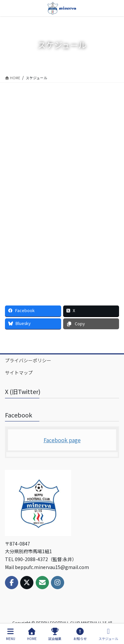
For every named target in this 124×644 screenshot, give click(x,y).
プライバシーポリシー (28, 360)
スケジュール (108, 634)
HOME (32, 634)
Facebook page (62, 440)
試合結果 (55, 634)
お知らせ (80, 634)
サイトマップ (19, 373)
